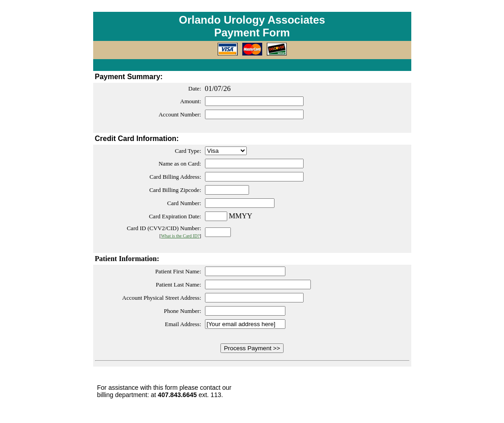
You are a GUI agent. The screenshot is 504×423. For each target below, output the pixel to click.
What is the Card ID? (180, 236)
